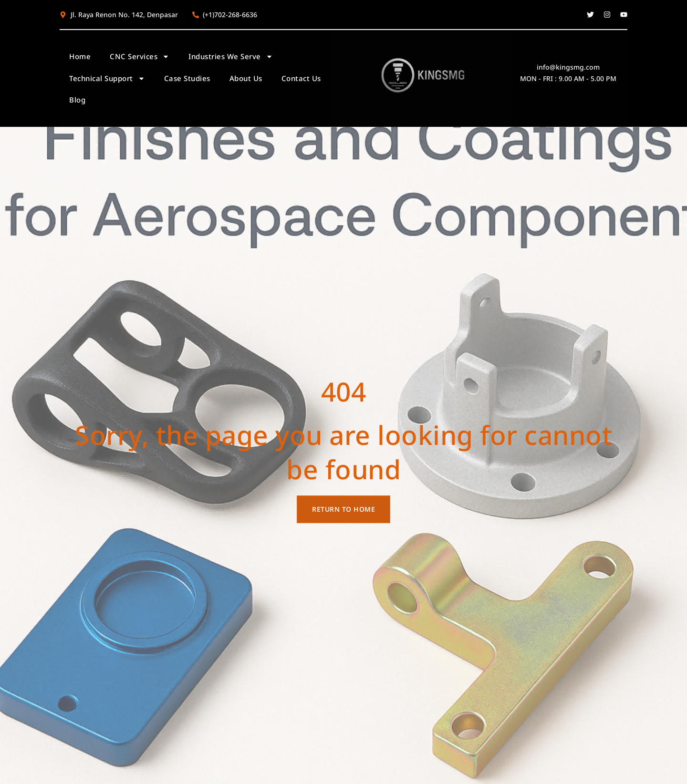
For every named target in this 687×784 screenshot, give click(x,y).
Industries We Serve (231, 57)
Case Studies (187, 78)
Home (80, 56)
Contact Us (301, 78)
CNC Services (140, 57)
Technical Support (107, 78)
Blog (77, 100)
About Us (246, 78)
